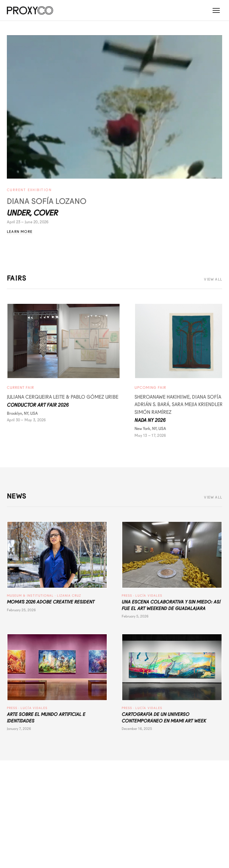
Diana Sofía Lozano (47, 201)
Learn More (20, 232)
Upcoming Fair (150, 388)
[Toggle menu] (216, 10)
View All (213, 279)
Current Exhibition (29, 190)
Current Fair (20, 388)
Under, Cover (32, 213)
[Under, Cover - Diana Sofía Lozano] (114, 107)
